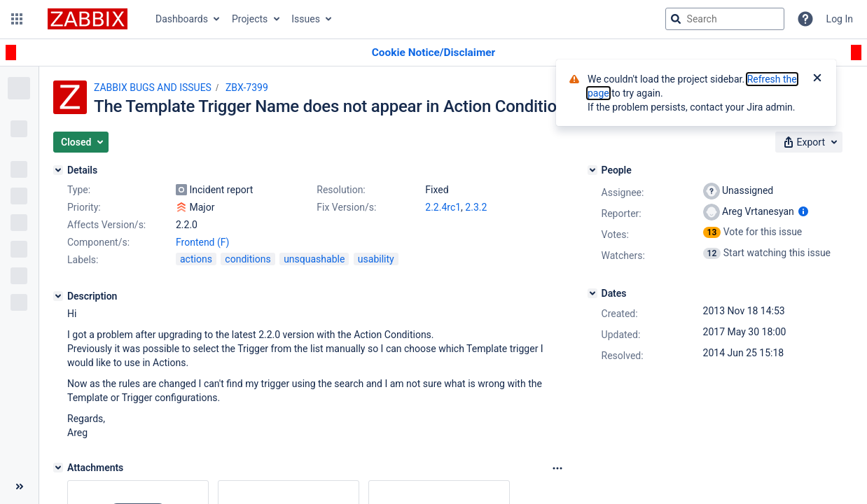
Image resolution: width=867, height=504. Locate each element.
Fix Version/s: (346, 207)
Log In (840, 19)
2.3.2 (476, 207)
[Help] (805, 19)
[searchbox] (725, 19)
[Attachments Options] (557, 468)
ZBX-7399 (247, 87)
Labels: (83, 260)
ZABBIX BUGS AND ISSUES (153, 87)
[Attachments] (58, 468)
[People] (592, 170)
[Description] (58, 296)
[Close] (817, 79)
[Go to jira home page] (88, 19)
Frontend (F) (202, 242)
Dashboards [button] (182, 19)
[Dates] (592, 293)
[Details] (58, 170)
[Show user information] (803, 211)
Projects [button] (250, 19)
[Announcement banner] (433, 53)
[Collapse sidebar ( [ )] (19, 486)
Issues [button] (306, 19)
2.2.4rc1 (443, 207)
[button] (17, 19)
